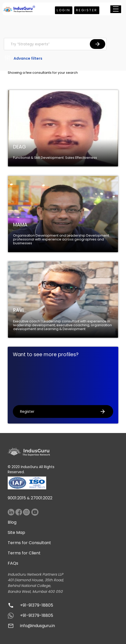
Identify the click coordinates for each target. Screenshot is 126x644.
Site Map (16, 532)
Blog (12, 522)
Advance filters (23, 59)
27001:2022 (42, 498)
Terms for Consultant (29, 543)
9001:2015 (17, 498)
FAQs (13, 563)
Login (64, 10)
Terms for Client (24, 553)
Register (87, 10)
